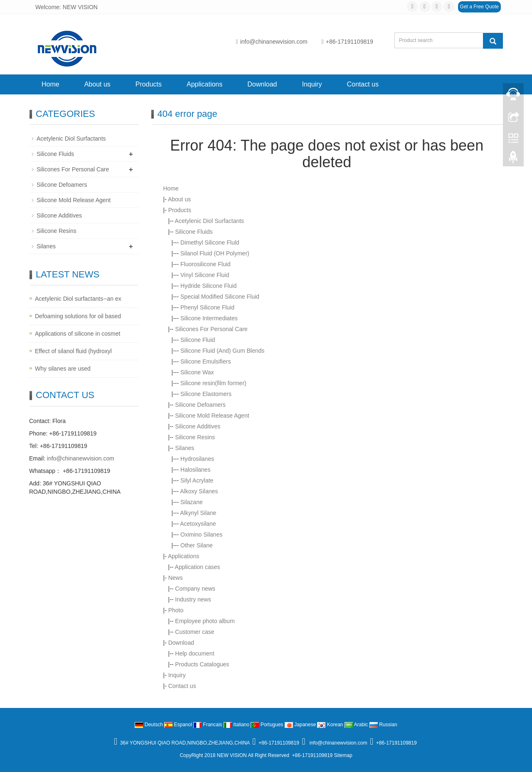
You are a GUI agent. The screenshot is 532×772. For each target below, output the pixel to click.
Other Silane (197, 545)
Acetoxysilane (198, 524)
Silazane (192, 502)
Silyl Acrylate (197, 480)
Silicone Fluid (198, 340)
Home (50, 84)
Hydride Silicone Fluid (208, 286)
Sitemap (343, 755)
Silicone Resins (195, 437)
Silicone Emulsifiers (206, 361)
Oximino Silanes (201, 534)
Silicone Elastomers (206, 394)
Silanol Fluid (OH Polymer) (215, 253)
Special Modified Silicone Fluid (220, 297)
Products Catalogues (202, 664)
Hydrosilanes (197, 459)
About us (97, 84)
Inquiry (312, 84)
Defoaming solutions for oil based (78, 316)
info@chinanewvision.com (272, 42)
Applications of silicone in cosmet (78, 334)
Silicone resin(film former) (213, 383)
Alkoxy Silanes (199, 491)
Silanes (185, 448)
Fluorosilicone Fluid (206, 264)
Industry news (193, 599)
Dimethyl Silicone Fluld (210, 242)
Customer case (195, 632)
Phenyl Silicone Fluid (207, 307)
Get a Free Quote (479, 7)
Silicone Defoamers (200, 405)
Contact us (362, 84)
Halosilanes (195, 470)
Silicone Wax (197, 372)
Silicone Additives (198, 426)
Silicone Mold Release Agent (212, 416)
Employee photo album (205, 621)
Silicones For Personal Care (211, 329)
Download (262, 84)
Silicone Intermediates (209, 318)
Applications (204, 84)
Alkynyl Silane (198, 513)
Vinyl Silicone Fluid (205, 275)
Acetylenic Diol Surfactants (210, 221)
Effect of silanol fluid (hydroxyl (73, 351)
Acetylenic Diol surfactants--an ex (78, 299)
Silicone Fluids (194, 232)
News (176, 578)
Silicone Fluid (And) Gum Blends (222, 351)
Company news (195, 589)
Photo (176, 610)
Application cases (198, 567)
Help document (195, 653)
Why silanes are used (63, 369)
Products (149, 84)
